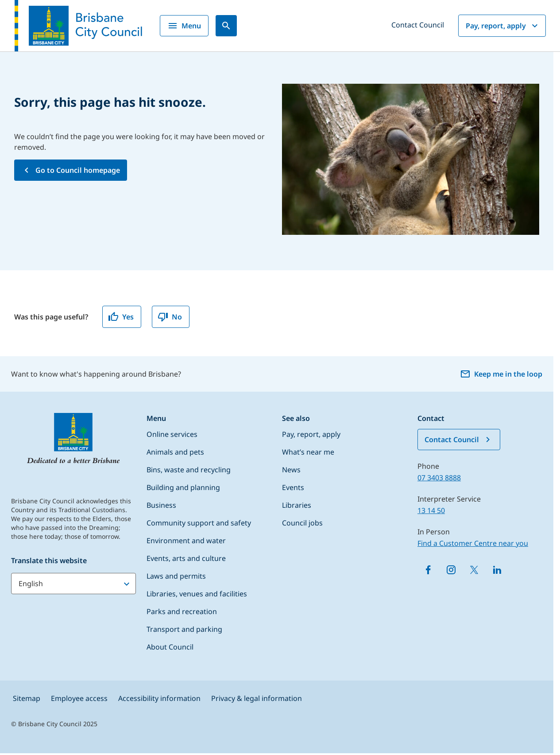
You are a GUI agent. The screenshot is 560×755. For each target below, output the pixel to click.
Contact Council (418, 25)
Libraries (297, 505)
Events (293, 487)
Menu (184, 26)
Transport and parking (184, 629)
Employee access (79, 698)
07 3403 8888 (439, 478)
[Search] (226, 26)
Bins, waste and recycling (189, 470)
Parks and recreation (182, 611)
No (170, 317)
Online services (172, 434)
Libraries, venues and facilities (197, 594)
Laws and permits (176, 576)
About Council (170, 647)
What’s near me (308, 452)
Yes (121, 317)
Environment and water (186, 541)
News (291, 470)
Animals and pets (175, 452)
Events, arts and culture (186, 558)
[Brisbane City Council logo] (78, 26)
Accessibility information (159, 698)
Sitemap (27, 698)
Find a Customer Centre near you (473, 543)
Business (161, 505)
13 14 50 (431, 510)
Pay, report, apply (503, 26)
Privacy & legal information (257, 698)
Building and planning (183, 487)
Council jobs (302, 523)
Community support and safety (199, 523)
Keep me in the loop (501, 374)
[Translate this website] (73, 584)
